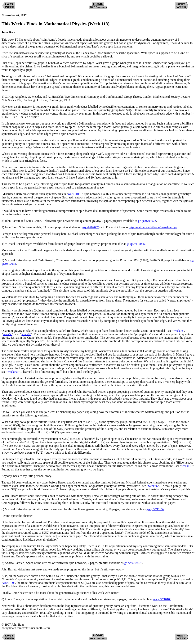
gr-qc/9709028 (147, 221)
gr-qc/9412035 (136, 244)
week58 (8, 334)
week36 (178, 331)
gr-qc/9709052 (90, 227)
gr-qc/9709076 (133, 563)
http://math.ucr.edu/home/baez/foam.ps (153, 227)
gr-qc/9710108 (162, 599)
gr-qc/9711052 (155, 509)
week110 (73, 194)
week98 (26, 334)
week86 (153, 486)
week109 (13, 372)
